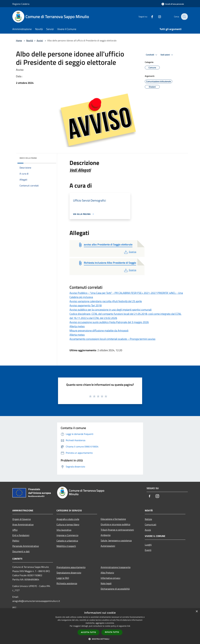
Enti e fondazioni (21, 535)
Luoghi (148, 545)
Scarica (130, 252)
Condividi (152, 55)
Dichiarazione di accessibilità (115, 589)
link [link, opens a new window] (129, 626)
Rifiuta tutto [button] (112, 632)
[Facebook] (150, 17)
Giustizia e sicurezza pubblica (115, 524)
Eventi (148, 550)
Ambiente (106, 535)
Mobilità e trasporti (66, 546)
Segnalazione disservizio (69, 573)
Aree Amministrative (23, 524)
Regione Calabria (21, 4)
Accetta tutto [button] (88, 632)
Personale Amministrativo (26, 546)
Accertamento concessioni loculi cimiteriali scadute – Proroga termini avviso (112, 339)
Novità (30, 40)
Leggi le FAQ (63, 578)
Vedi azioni (167, 55)
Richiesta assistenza (67, 583)
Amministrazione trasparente (116, 567)
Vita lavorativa (64, 530)
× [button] (197, 612)
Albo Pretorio (107, 573)
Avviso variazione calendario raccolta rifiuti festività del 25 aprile (106, 301)
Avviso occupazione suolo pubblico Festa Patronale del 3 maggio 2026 (109, 322)
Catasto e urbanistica (67, 541)
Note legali (106, 583)
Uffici (15, 530)
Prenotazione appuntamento (71, 567)
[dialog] (100, 626)
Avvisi (40, 40)
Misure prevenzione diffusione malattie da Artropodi (99, 331)
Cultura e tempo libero (68, 524)
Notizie (148, 519)
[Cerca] (184, 17)
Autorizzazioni (108, 546)
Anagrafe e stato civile (68, 519)
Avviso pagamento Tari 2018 (86, 305)
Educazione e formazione (113, 519)
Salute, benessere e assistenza (116, 540)
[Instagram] (158, 17)
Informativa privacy (111, 578)
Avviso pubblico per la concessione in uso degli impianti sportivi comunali (111, 310)
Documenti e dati (21, 551)
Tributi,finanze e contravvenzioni (117, 530)
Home (19, 40)
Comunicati (151, 524)
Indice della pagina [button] (28, 158)
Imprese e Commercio (67, 535)
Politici (16, 541)
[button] (100, 639)
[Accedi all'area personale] (173, 4)
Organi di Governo (22, 519)
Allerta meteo (77, 326)
